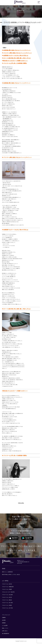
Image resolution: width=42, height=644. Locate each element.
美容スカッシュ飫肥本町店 (7, 572)
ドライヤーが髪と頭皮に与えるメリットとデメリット (17, 53)
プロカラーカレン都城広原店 (8, 587)
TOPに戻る (21, 503)
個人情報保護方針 (6, 633)
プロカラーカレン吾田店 (7, 605)
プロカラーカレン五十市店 (7, 608)
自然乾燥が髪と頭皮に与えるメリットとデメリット (17, 50)
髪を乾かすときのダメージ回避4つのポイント (15, 61)
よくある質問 (5, 626)
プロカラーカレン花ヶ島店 (7, 603)
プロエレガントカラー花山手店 (8, 592)
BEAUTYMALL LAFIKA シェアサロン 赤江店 (11, 575)
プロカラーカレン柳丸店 (7, 600)
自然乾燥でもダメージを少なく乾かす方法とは (16, 56)
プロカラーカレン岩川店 (7, 584)
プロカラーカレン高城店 (7, 589)
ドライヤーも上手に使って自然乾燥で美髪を (15, 63)
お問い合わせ (5, 631)
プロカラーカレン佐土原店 (7, 595)
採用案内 (21, 524)
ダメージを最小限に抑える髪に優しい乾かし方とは (17, 58)
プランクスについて (6, 615)
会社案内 (4, 620)
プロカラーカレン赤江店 (7, 597)
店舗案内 (4, 618)
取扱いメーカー (5, 628)
